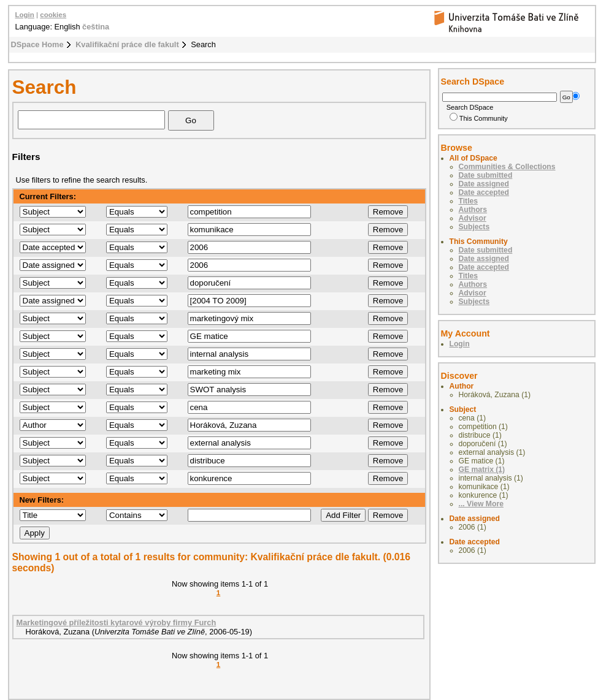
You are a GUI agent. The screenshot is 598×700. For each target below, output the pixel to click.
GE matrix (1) (482, 470)
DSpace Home (37, 44)
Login (25, 15)
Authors (473, 210)
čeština (96, 27)
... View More (481, 504)
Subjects (474, 227)
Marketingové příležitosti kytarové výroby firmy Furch (117, 622)
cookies (53, 15)
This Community (479, 118)
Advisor (473, 218)
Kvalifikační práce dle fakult (127, 44)
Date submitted (486, 175)
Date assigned (484, 184)
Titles (469, 201)
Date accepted (484, 192)
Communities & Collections (507, 167)
